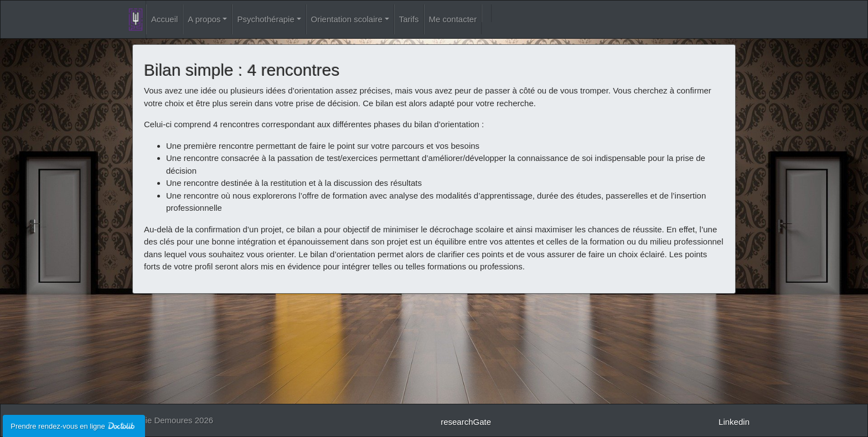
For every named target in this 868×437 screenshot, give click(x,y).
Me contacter (453, 19)
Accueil (164, 19)
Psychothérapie (265, 19)
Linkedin (734, 422)
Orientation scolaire (347, 19)
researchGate (466, 422)
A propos (204, 19)
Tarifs (409, 19)
